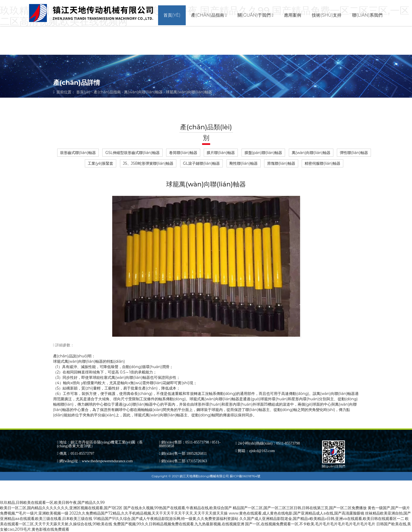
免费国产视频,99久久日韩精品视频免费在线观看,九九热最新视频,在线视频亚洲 (179, 524)
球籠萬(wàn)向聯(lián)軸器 (189, 92)
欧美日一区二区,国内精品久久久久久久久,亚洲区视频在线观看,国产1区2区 (61, 508)
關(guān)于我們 (255, 15)
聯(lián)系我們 (367, 15)
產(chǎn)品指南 (209, 15)
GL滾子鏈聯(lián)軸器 (202, 163)
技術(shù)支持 (327, 15)
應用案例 (293, 15)
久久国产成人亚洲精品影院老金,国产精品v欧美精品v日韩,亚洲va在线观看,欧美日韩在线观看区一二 (322, 519)
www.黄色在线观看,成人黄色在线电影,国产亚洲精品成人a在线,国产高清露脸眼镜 (296, 513)
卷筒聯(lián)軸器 (183, 153)
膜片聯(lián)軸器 (221, 153)
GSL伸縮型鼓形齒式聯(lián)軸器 (132, 153)
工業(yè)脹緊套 (101, 163)
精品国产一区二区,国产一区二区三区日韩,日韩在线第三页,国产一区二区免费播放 (300, 508)
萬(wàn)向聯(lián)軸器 (143, 92)
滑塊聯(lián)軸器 (281, 163)
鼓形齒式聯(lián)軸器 (78, 153)
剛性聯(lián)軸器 (243, 163)
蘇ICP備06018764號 (245, 476)
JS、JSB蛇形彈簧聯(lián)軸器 (148, 163)
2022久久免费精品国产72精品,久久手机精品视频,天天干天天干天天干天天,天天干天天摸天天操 (148, 513)
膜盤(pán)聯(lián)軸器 (263, 153)
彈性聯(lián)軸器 (354, 153)
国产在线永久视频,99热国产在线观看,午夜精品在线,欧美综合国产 (178, 508)
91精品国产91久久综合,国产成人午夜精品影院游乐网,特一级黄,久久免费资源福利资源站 (166, 519)
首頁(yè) (172, 15)
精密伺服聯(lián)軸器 (322, 163)
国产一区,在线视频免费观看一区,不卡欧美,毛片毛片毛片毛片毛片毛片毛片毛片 (310, 524)
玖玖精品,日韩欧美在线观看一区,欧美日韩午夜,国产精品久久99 (52, 502)
